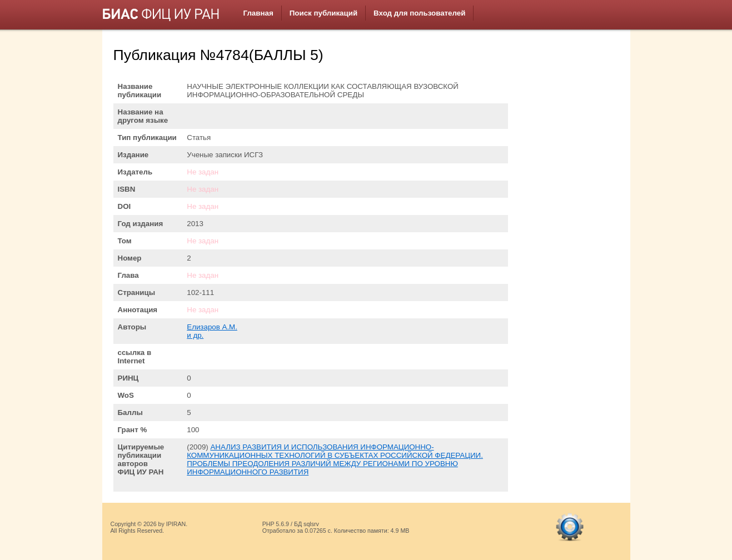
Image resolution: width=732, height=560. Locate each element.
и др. (195, 335)
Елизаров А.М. (212, 327)
